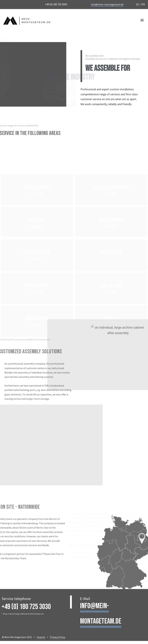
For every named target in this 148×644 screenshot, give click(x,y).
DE (137, 4)
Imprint (41, 637)
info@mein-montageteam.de (107, 4)
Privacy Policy (57, 637)
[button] (142, 20)
